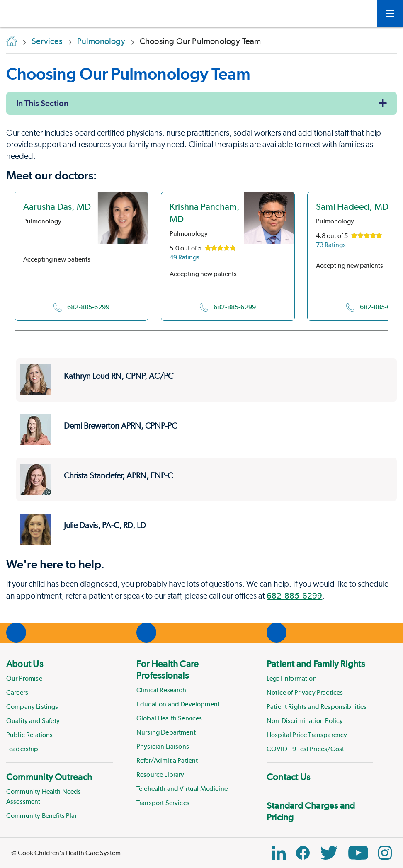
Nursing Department (166, 732)
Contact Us (288, 777)
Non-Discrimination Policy (305, 721)
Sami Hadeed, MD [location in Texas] (352, 206)
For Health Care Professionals (168, 669)
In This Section (42, 103)
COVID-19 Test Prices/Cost (305, 749)
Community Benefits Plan (42, 816)
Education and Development (178, 704)
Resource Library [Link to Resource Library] (160, 775)
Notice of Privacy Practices (305, 692)
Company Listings (32, 707)
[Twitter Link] (329, 853)
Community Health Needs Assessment (44, 796)
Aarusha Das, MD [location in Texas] (57, 206)
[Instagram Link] (385, 853)
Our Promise (24, 678)
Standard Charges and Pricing (311, 811)
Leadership (22, 749)
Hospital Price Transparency (307, 735)
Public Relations (30, 735)
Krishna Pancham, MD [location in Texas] (205, 213)
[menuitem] (59, 706)
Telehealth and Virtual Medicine (182, 789)
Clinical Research (161, 690)
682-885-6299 (81, 307)
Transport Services (163, 803)
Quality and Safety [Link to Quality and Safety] (33, 721)
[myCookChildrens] (359, 14)
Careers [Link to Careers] (17, 692)
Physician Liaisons (163, 746)
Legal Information (292, 678)
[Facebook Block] (303, 853)
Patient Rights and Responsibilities (317, 707)
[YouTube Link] (358, 853)
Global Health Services (169, 718)
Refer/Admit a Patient (167, 760)
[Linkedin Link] (279, 853)
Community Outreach (49, 777)
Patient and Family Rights (316, 664)
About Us (25, 664)
